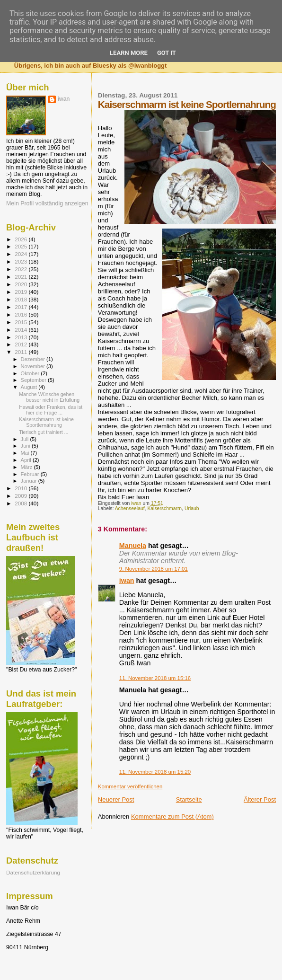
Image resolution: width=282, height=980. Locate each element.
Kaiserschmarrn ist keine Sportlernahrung (46, 422)
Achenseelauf (130, 508)
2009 (22, 496)
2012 (22, 344)
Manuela (133, 546)
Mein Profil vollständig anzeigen (47, 203)
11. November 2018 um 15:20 (155, 772)
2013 (22, 337)
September (35, 380)
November (34, 366)
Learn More (129, 53)
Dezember (34, 359)
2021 (22, 277)
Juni (26, 446)
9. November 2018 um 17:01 (154, 569)
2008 (22, 503)
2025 (22, 246)
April (27, 460)
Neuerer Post (116, 799)
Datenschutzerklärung (33, 872)
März (27, 467)
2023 (22, 261)
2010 (22, 488)
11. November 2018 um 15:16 (155, 678)
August (30, 387)
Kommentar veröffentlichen (130, 786)
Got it (167, 53)
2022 (22, 269)
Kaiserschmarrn (164, 508)
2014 (22, 330)
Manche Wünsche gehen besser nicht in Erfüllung (49, 397)
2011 (22, 352)
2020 (22, 284)
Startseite (189, 799)
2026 (22, 239)
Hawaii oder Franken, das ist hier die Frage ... (51, 410)
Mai (26, 453)
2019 (22, 292)
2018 (22, 299)
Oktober (31, 373)
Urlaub (192, 508)
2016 (22, 314)
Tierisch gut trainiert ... (44, 432)
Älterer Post (260, 799)
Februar (31, 474)
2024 (22, 254)
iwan (127, 581)
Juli (26, 439)
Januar (30, 481)
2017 (22, 307)
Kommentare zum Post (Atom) (172, 817)
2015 (22, 322)
